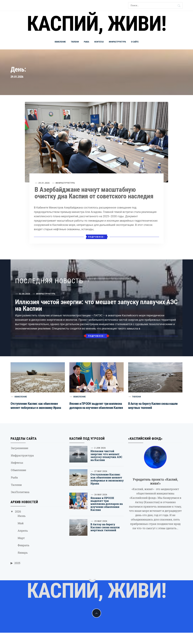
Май (21, 523)
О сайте (135, 42)
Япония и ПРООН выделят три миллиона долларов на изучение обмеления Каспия (107, 504)
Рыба (86, 42)
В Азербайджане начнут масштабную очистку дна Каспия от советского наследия (94, 193)
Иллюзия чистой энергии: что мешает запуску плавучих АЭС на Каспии (96, 305)
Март (21, 538)
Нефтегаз (99, 42)
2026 (18, 511)
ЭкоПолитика (20, 492)
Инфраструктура (117, 42)
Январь (23, 553)
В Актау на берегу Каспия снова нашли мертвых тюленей (105, 527)
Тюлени (75, 42)
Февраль (24, 545)
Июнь (22, 516)
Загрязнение (20, 448)
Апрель (23, 531)
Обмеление (60, 42)
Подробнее (97, 237)
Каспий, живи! (96, 24)
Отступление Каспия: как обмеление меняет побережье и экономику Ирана (107, 479)
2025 (17, 563)
